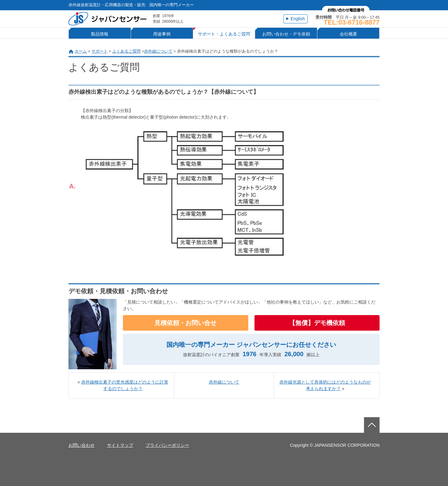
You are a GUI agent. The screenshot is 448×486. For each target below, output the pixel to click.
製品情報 (100, 34)
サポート (100, 51)
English (298, 19)
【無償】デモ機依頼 (317, 323)
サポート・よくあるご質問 (224, 34)
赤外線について (158, 51)
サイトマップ (120, 445)
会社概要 (348, 34)
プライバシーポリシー (167, 445)
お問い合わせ (82, 445)
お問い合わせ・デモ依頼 (286, 34)
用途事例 (162, 34)
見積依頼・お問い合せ (185, 323)
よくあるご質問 (126, 51)
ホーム (81, 51)
